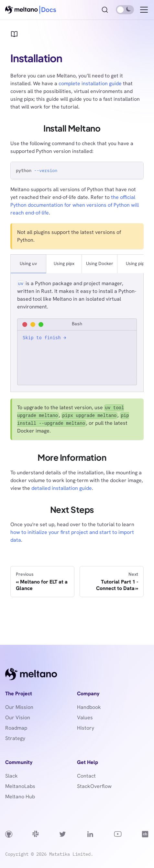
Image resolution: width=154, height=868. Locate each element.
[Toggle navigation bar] (144, 10)
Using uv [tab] (28, 263)
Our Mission (19, 707)
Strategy (15, 738)
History (86, 728)
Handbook (89, 707)
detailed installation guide (62, 488)
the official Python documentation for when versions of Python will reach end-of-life (75, 205)
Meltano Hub (20, 797)
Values (85, 718)
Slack (11, 776)
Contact (86, 776)
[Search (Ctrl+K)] (105, 10)
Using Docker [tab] (100, 263)
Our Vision (18, 718)
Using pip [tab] (135, 263)
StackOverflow (94, 786)
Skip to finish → (44, 338)
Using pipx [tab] (64, 263)
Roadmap (16, 728)
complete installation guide (90, 83)
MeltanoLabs (20, 786)
